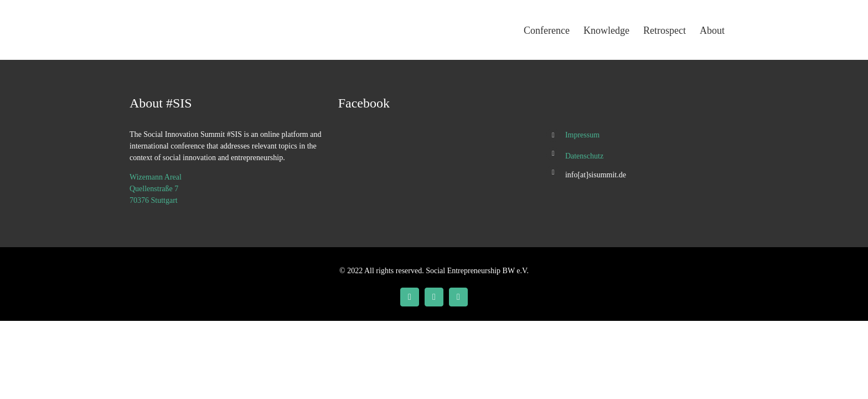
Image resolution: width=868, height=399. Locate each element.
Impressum (582, 135)
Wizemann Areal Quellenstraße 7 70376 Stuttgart (156, 189)
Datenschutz (584, 156)
